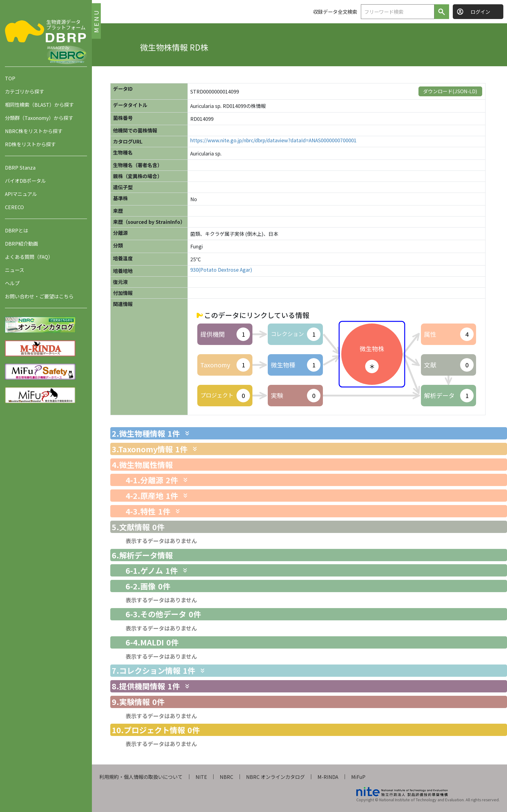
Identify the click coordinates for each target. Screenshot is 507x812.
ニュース (15, 270)
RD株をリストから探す (30, 144)
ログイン (480, 12)
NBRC (226, 777)
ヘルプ (12, 283)
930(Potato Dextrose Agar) (221, 270)
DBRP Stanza (20, 167)
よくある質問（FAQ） (29, 257)
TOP (10, 78)
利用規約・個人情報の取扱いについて (141, 777)
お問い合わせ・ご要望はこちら (39, 296)
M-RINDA (328, 777)
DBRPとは (17, 230)
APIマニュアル (21, 194)
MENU (96, 21)
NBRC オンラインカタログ (275, 777)
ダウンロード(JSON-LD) (450, 91)
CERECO (14, 207)
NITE (201, 777)
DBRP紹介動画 (21, 243)
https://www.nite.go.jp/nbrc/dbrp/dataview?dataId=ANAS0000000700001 (273, 140)
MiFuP (358, 777)
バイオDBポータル (25, 181)
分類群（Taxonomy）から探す (39, 118)
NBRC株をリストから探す (34, 131)
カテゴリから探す (25, 91)
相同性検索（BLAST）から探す (39, 105)
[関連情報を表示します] (187, 433)
